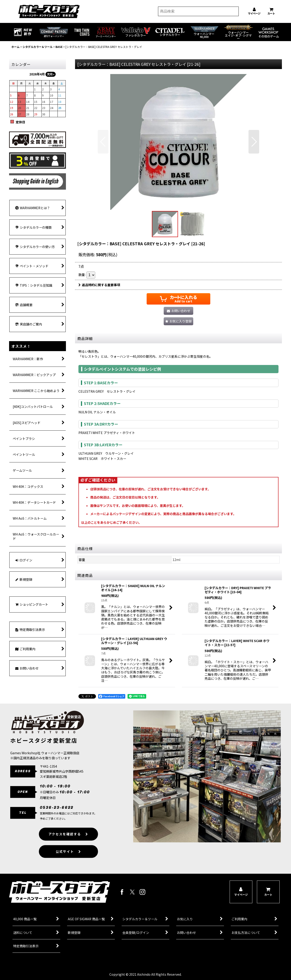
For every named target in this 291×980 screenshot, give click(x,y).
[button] (103, 142)
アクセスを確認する (68, 843)
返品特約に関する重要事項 (99, 285)
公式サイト (68, 860)
